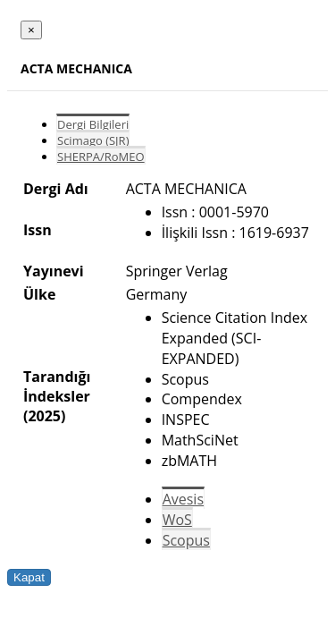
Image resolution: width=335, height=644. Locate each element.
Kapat (29, 577)
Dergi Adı (56, 189)
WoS (177, 520)
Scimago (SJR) (93, 140)
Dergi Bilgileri (93, 124)
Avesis (183, 499)
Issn (38, 230)
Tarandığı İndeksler (57, 386)
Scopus (186, 540)
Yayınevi (54, 271)
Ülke (39, 294)
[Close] (31, 30)
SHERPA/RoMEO (101, 157)
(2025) (44, 416)
